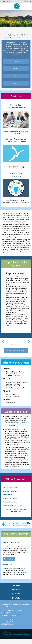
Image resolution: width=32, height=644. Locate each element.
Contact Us (27, 641)
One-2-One (16, 83)
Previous (4, 344)
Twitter (7, 574)
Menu (29, 1)
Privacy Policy (8, 639)
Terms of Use (19, 639)
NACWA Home (6, 1)
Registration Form (11, 503)
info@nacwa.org (8, 629)
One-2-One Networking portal (17, 427)
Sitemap (27, 639)
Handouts (16, 69)
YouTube (17, 603)
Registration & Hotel (16, 76)
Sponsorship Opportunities (16, 355)
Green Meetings (8, 499)
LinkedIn (23, 574)
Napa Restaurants (11, 507)
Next (28, 344)
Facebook (13, 574)
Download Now (9, 564)
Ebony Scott (18, 514)
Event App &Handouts (10, 492)
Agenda (16, 61)
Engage (21, 579)
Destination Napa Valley (11, 496)
